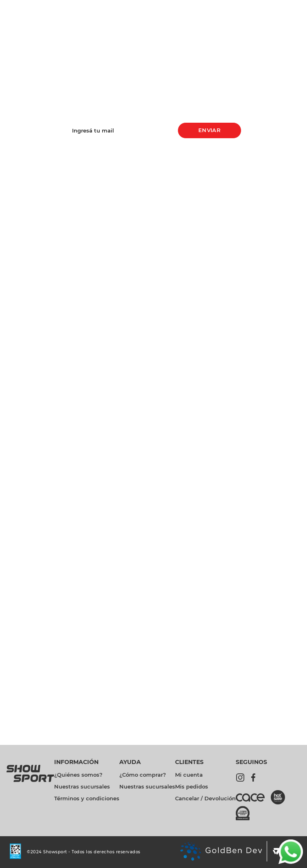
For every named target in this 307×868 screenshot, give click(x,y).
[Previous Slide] (100, 6)
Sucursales (287, 6)
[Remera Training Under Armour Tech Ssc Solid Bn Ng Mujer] (276, 224)
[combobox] (136, 28)
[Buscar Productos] (227, 28)
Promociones (198, 7)
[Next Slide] (154, 6)
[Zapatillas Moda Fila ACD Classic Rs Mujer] (162, 224)
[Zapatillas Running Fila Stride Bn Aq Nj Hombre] (219, 224)
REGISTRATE (154, 653)
